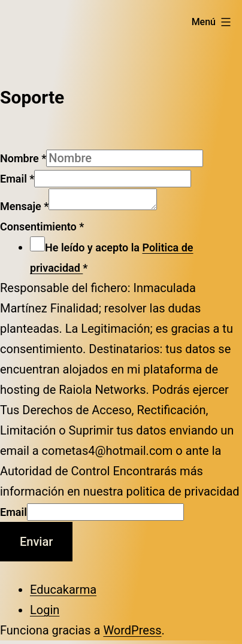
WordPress (132, 634)
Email (17, 179)
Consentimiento (42, 230)
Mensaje (24, 210)
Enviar (36, 545)
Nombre (23, 158)
